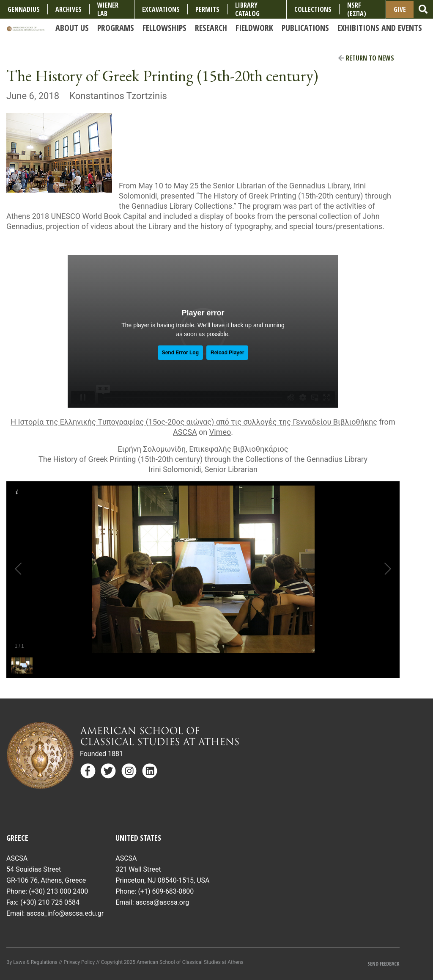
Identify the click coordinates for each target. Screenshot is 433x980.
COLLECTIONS (313, 9)
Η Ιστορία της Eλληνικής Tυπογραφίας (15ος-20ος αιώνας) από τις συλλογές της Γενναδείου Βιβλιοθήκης (194, 422)
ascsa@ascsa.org (163, 902)
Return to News (366, 58)
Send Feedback (383, 964)
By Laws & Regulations (32, 962)
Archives (69, 9)
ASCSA (185, 432)
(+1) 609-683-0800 (166, 891)
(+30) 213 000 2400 (58, 891)
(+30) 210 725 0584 (50, 902)
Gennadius (24, 9)
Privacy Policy (79, 962)
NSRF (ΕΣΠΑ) (357, 9)
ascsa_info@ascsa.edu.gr (65, 913)
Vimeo (220, 432)
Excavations (161, 9)
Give (400, 9)
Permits (207, 9)
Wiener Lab (108, 9)
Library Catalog (247, 9)
